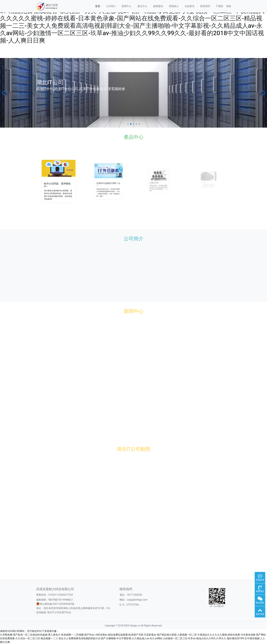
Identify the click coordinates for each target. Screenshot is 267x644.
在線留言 (190, 6)
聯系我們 (205, 6)
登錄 (229, 6)
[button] (4, 93)
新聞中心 (127, 6)
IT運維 (220, 6)
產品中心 (142, 6)
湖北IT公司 (53, 612)
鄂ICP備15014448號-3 (61, 600)
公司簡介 (111, 6)
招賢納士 (174, 6)
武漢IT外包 (65, 612)
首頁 (98, 6)
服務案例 (158, 6)
